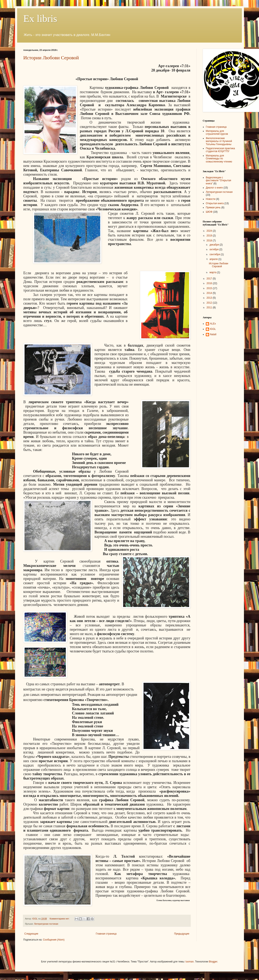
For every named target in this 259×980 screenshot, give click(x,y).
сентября (215, 254)
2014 (210, 293)
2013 (210, 298)
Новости (211, 199)
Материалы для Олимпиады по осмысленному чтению (219, 159)
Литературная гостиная (46, 924)
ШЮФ (209, 212)
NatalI (213, 334)
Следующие (31, 934)
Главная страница (106, 934)
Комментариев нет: (60, 919)
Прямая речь (213, 207)
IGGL (213, 329)
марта (213, 272)
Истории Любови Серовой (51, 58)
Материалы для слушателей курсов (217, 132)
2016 (210, 283)
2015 (210, 288)
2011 (210, 308)
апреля (214, 259)
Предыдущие (182, 934)
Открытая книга (215, 203)
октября (214, 249)
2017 (210, 279)
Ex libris (40, 18)
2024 (210, 231)
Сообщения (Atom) (54, 940)
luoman (190, 962)
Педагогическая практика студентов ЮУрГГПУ (220, 150)
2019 (210, 236)
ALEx (213, 324)
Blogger (213, 962)
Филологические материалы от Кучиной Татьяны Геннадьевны (219, 141)
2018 (210, 241)
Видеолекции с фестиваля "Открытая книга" (218, 181)
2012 (210, 303)
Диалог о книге (214, 188)
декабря (215, 245)
